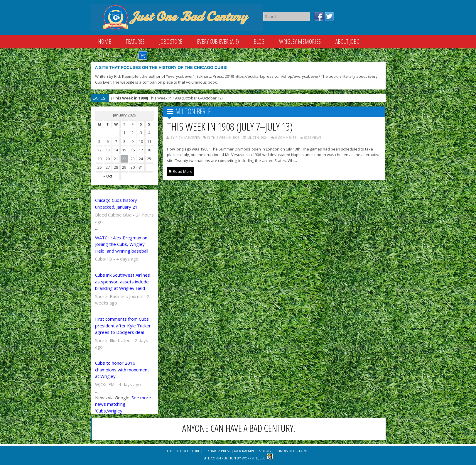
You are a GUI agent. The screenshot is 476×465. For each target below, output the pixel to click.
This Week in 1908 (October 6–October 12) (167, 98)
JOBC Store (171, 42)
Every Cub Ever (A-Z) (218, 42)
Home (104, 42)
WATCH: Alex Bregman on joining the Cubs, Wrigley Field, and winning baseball (122, 244)
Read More (181, 171)
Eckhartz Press (217, 451)
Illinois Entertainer (292, 451)
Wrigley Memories (300, 42)
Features (135, 42)
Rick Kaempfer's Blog (253, 451)
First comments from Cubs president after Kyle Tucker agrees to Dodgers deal (123, 325)
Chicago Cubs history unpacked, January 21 (116, 203)
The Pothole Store (183, 451)
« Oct (108, 176)
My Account (111, 55)
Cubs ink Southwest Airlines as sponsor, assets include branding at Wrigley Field (123, 281)
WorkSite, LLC (254, 458)
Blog (259, 42)
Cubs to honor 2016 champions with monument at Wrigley (122, 370)
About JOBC (347, 42)
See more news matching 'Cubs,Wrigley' (123, 404)
